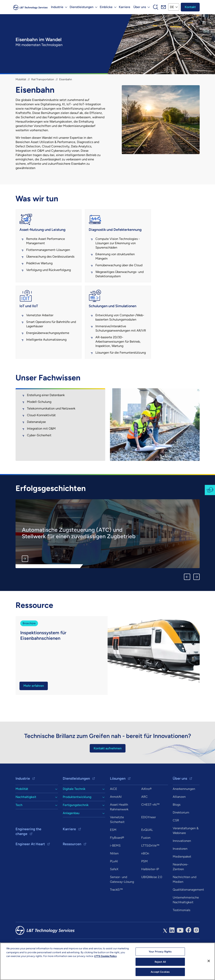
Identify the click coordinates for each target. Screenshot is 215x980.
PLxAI (114, 883)
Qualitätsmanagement (188, 912)
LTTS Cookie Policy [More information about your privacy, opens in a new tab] (105, 956)
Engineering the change (28, 854)
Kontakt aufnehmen (108, 770)
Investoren (180, 871)
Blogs (177, 827)
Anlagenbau (71, 835)
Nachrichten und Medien (185, 902)
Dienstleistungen (76, 801)
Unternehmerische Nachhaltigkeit (186, 922)
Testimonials (181, 932)
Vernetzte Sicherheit (117, 842)
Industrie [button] (57, 7)
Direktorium (181, 835)
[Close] (209, 961)
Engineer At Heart (30, 866)
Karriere (124, 7)
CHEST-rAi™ (150, 827)
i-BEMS (115, 868)
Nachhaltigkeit (26, 819)
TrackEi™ (116, 912)
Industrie (23, 801)
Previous (187, 599)
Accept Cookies (160, 972)
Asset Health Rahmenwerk (119, 829)
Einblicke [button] (106, 7)
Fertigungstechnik (76, 827)
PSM (144, 883)
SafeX (114, 891)
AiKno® (146, 811)
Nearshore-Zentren (181, 889)
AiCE (113, 811)
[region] (107, 961)
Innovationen (182, 863)
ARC (144, 819)
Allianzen (179, 819)
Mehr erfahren (25, 581)
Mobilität (21, 79)
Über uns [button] (139, 7)
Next (197, 599)
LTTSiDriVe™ (150, 868)
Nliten (114, 876)
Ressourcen (72, 866)
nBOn (145, 876)
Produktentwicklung (77, 819)
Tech (19, 827)
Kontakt (190, 7)
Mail (163, 7)
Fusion (146, 860)
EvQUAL (147, 852)
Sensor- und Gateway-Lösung (122, 902)
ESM (113, 852)
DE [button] (172, 7)
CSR (176, 843)
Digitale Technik (74, 811)
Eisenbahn (66, 79)
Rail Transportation (43, 79)
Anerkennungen (184, 811)
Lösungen (118, 801)
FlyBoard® (117, 860)
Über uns (180, 801)
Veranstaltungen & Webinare (186, 853)
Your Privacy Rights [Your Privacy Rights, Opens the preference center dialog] (160, 952)
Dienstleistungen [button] (81, 7)
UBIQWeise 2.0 (152, 899)
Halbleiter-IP (150, 891)
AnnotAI (116, 819)
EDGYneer (149, 839)
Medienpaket (182, 879)
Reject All (160, 962)
